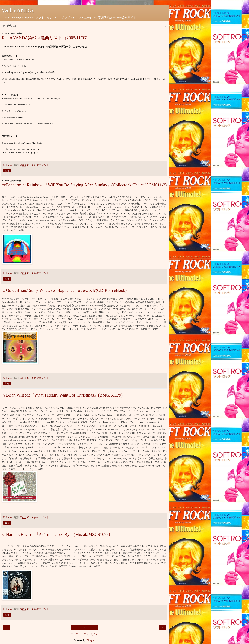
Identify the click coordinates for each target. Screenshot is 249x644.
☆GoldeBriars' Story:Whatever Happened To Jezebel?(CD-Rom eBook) (64, 290)
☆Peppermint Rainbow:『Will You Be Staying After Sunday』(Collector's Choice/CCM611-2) (84, 185)
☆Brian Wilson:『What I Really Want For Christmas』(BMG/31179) (62, 395)
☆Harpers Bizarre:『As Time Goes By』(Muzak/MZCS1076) (56, 534)
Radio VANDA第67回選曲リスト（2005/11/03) (45, 38)
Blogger (90, 640)
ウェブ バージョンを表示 (84, 634)
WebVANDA (18, 10)
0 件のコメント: (41, 165)
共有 (7, 171)
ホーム (84, 627)
